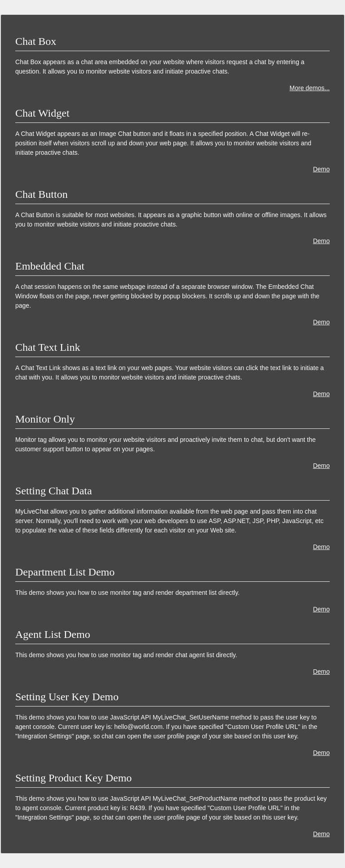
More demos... (310, 88)
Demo (321, 169)
